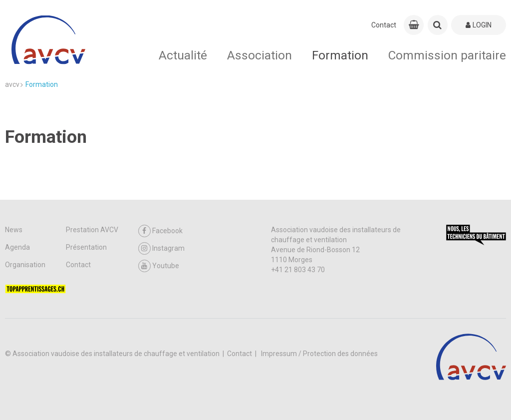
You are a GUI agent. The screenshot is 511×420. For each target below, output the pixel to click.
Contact (384, 25)
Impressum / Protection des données (319, 354)
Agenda (17, 247)
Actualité (183, 55)
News (14, 230)
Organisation (25, 265)
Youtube (159, 266)
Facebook (160, 231)
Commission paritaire (447, 55)
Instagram (161, 248)
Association (259, 55)
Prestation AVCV (92, 230)
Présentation (86, 247)
